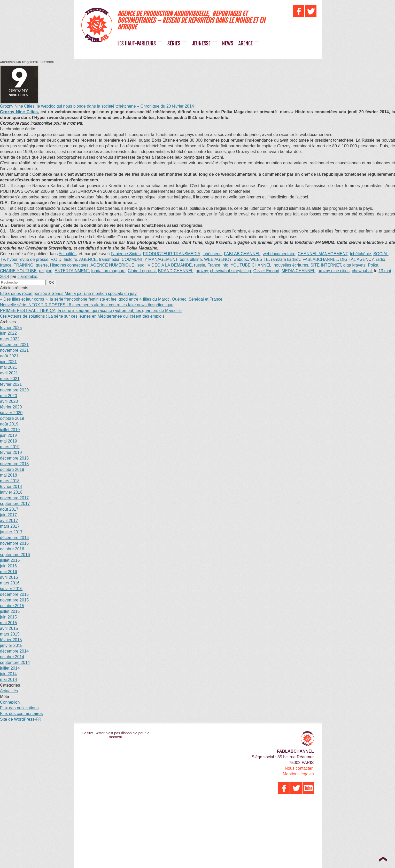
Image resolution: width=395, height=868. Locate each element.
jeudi (141, 265)
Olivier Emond (266, 271)
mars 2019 (10, 447)
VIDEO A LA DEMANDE (170, 265)
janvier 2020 (11, 413)
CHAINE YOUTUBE (18, 271)
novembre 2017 (14, 498)
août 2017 (9, 509)
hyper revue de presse (28, 259)
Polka (373, 265)
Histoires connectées (69, 265)
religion (46, 271)
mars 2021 (10, 379)
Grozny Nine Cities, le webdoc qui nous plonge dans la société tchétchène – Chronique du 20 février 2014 (97, 106)
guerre (42, 265)
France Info (218, 265)
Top (383, 859)
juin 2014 (8, 674)
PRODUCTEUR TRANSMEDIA (172, 254)
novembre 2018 (14, 464)
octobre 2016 (12, 549)
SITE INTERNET (326, 265)
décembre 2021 (14, 345)
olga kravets (354, 265)
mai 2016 (9, 572)
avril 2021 (9, 373)
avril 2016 (9, 577)
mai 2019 (9, 441)
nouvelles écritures (291, 265)
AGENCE (245, 44)
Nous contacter (299, 768)
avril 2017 (9, 521)
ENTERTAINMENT (72, 271)
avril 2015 (9, 628)
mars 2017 (10, 526)
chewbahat (362, 271)
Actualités (68, 254)
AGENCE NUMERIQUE (112, 265)
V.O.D (56, 259)
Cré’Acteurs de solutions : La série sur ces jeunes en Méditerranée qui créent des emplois (82, 316)
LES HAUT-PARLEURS (137, 44)
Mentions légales (298, 774)
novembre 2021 (14, 350)
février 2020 (11, 407)
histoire (71, 259)
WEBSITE (259, 259)
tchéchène (212, 254)
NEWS (228, 44)
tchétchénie (360, 254)
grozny (202, 271)
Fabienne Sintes (126, 254)
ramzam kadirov (286, 259)
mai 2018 (9, 475)
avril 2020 (9, 401)
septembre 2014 (15, 662)
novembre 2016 (14, 543)
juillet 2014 (10, 668)
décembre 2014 (14, 651)
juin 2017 (8, 515)
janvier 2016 (11, 589)
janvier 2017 (11, 532)
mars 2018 (10, 481)
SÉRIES (174, 44)
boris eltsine (191, 259)
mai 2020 (9, 396)
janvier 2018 (11, 492)
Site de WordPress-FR (21, 719)
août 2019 (9, 424)
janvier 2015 (11, 645)
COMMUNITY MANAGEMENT (150, 259)
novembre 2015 (14, 600)
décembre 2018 (14, 458)
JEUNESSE (201, 44)
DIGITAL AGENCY (357, 259)
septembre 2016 (15, 555)
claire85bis (27, 276)
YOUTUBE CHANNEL (251, 265)
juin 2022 (8, 333)
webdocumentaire (279, 254)
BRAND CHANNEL (176, 271)
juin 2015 (8, 617)
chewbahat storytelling (230, 271)
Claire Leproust (142, 271)
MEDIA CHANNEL (299, 271)
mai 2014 (9, 680)
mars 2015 (10, 634)
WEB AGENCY (218, 259)
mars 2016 (10, 583)
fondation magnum (108, 271)
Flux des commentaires (21, 714)
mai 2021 (9, 367)
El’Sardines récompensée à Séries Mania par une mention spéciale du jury (68, 294)
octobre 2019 (12, 418)
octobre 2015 (12, 606)
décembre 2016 (14, 538)
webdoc (241, 259)
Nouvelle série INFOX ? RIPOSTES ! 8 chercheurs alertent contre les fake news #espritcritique (87, 305)
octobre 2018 (12, 469)
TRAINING (24, 265)
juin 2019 (8, 435)
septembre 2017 (15, 504)
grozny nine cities (334, 271)
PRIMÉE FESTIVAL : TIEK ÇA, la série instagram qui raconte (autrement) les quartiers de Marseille (91, 311)
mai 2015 (9, 623)
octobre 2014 (12, 657)
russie (200, 265)
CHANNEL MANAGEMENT (323, 254)
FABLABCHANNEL (320, 259)
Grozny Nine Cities (19, 112)
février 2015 (11, 640)
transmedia (109, 259)
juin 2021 (8, 362)
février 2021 (11, 384)
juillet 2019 (10, 430)
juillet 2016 (10, 560)
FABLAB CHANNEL (242, 254)
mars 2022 (10, 339)
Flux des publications (19, 708)
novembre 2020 (14, 390)
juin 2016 (8, 566)
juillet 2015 (10, 611)
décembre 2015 (14, 594)
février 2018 (11, 487)
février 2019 (11, 452)
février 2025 (11, 328)
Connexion (10, 702)
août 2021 (9, 356)
